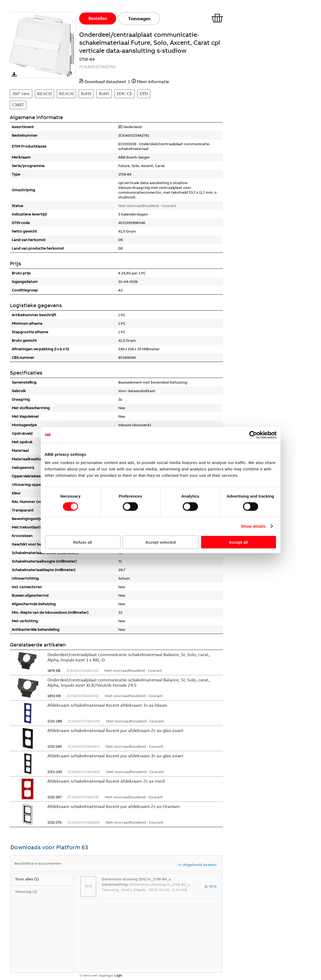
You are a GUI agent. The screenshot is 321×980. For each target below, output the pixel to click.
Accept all (239, 542)
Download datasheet (105, 82)
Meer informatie (153, 82)
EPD (144, 94)
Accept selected (160, 542)
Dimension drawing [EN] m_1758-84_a (136, 879)
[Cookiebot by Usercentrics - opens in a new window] (253, 435)
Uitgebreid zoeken (197, 865)
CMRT (18, 105)
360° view (21, 94)
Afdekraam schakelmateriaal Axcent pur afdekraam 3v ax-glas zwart (115, 756)
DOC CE (124, 94)
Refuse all (83, 542)
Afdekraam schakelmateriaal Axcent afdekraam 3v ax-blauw (107, 705)
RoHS (86, 94)
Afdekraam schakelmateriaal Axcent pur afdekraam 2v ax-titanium (114, 806)
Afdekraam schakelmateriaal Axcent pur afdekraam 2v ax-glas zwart (115, 730)
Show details (253, 526)
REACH (44, 94)
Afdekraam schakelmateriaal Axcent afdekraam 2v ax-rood (106, 781)
